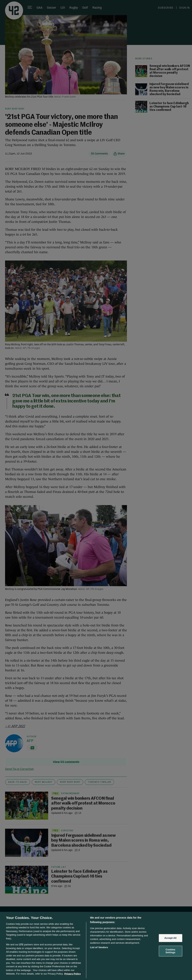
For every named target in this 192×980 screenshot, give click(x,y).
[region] (96, 946)
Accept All (170, 938)
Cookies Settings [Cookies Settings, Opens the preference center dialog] (170, 951)
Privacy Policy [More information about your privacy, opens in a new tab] (73, 974)
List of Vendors (99, 947)
